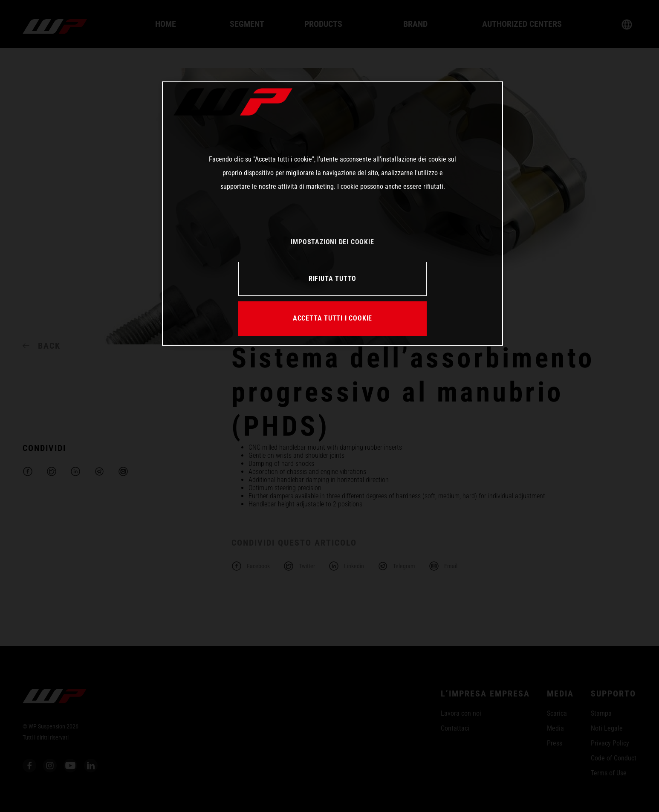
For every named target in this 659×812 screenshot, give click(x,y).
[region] (332, 214)
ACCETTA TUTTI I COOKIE (332, 318)
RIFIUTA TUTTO (332, 279)
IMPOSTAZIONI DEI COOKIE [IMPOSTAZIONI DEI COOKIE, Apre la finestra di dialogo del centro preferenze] (332, 242)
